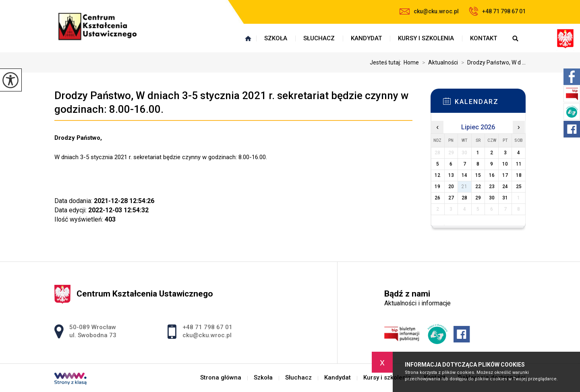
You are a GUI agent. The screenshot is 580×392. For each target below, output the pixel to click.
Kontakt (484, 38)
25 (519, 187)
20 (451, 187)
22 (478, 187)
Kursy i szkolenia (426, 38)
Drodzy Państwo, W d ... (492, 62)
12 (437, 175)
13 (451, 175)
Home (411, 62)
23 (492, 187)
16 (492, 175)
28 (464, 198)
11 (519, 164)
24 (505, 187)
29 (478, 198)
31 (505, 198)
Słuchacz (319, 38)
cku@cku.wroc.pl (429, 11)
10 (505, 164)
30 (492, 198)
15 (478, 175)
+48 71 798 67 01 (497, 11)
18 (519, 175)
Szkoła (276, 38)
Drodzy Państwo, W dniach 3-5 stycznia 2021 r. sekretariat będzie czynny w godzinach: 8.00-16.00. (231, 102)
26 (437, 198)
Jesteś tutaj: (387, 62)
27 (451, 198)
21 (464, 187)
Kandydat (366, 38)
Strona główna (248, 38)
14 (464, 175)
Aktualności (438, 62)
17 (505, 175)
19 (437, 187)
